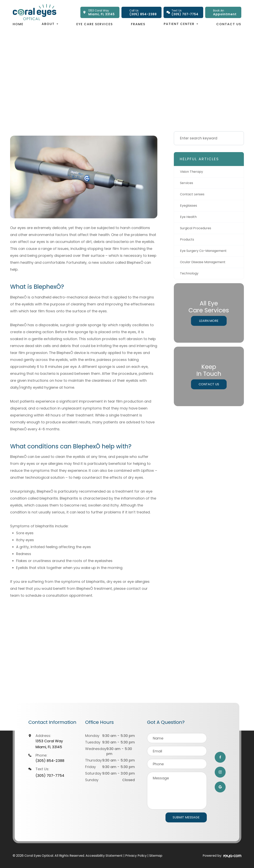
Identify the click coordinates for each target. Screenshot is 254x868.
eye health (189, 218)
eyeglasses (190, 207)
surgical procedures (197, 230)
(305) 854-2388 (50, 761)
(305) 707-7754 (50, 775)
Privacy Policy (136, 856)
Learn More (209, 324)
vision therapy (193, 172)
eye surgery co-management (206, 253)
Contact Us (229, 24)
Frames (138, 24)
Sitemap (156, 856)
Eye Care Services (95, 24)
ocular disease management (206, 265)
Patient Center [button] (181, 24)
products (188, 242)
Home (18, 24)
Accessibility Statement (104, 856)
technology (190, 277)
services (187, 184)
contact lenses (194, 195)
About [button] (50, 24)
